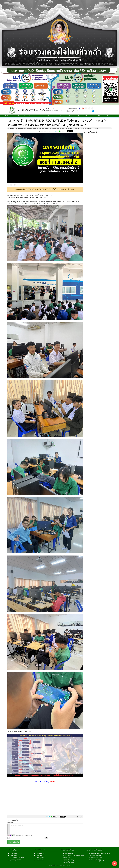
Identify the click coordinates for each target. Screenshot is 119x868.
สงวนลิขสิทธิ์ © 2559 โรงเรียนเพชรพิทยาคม (60, 865)
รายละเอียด (10, 823)
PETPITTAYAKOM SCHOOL (31, 110)
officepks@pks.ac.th (99, 861)
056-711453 (99, 857)
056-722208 (99, 859)
